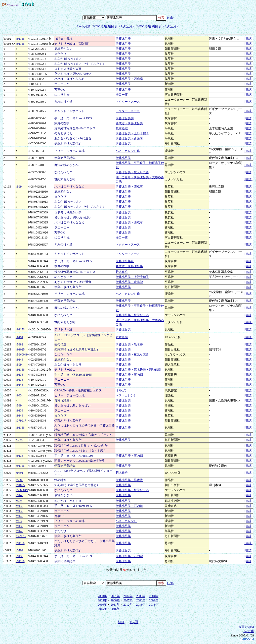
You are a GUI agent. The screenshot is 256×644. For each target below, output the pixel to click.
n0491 (19, 337)
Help (170, 17)
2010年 (102, 605)
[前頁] (121, 622)
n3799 (19, 440)
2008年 (141, 600)
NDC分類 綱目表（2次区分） (158, 26)
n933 (19, 395)
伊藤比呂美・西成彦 (129, 79)
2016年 (115, 609)
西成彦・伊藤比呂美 (129, 123)
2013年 (141, 605)
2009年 (154, 600)
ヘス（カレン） (126, 395)
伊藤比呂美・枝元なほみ (132, 172)
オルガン (122, 390)
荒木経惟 (122, 128)
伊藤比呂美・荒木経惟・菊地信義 (138, 370)
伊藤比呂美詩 (125, 118)
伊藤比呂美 (123, 39)
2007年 (128, 600)
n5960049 (22, 355)
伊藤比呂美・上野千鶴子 (132, 133)
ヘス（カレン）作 (128, 151)
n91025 (20, 349)
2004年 (154, 596)
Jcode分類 (83, 26)
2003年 (141, 596)
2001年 (115, 596)
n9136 (19, 375)
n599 (19, 187)
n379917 (21, 421)
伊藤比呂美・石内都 (129, 375)
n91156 (20, 39)
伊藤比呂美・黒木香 (129, 344)
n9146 (19, 360)
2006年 (115, 600)
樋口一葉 (122, 95)
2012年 (128, 605)
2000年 (102, 596)
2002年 (128, 596)
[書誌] (248, 39)
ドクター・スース (128, 102)
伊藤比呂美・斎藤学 (129, 138)
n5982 (19, 344)
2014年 (154, 605)
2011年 (115, 605)
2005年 (102, 600)
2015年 (102, 609)
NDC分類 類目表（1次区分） (114, 26)
